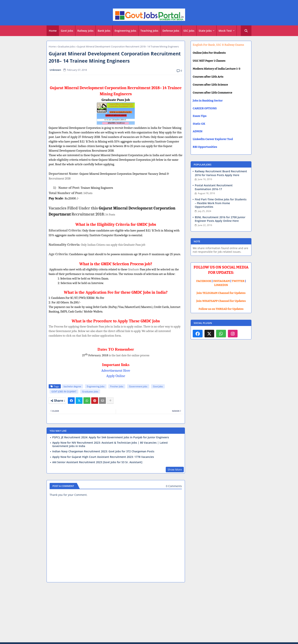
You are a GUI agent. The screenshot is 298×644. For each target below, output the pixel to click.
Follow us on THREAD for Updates (221, 309)
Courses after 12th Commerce (212, 93)
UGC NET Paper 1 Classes (209, 61)
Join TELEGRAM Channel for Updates (221, 293)
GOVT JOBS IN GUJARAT (64, 392)
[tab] (53, 31)
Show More (175, 470)
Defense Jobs (171, 31)
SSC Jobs (189, 31)
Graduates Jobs (66, 46)
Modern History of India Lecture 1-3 (216, 69)
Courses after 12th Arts (208, 77)
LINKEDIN (221, 285)
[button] (246, 31)
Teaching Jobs (149, 31)
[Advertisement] (149, 613)
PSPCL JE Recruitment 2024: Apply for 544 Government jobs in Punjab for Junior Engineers (111, 437)
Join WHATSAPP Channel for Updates (221, 301)
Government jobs (138, 386)
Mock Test (225, 31)
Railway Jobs (85, 31)
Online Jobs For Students (209, 53)
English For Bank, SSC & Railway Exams (218, 45)
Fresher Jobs (117, 386)
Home (53, 31)
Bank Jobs (104, 31)
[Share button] (110, 401)
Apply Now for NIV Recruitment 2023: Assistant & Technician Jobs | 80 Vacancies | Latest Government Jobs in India (110, 444)
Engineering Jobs (125, 31)
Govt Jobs (67, 31)
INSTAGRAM (222, 281)
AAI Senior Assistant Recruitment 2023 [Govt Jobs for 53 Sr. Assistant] (97, 462)
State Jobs (205, 31)
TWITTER (238, 281)
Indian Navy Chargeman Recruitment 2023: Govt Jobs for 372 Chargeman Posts (103, 451)
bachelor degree (72, 386)
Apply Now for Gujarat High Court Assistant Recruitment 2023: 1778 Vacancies (103, 457)
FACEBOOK (204, 281)
